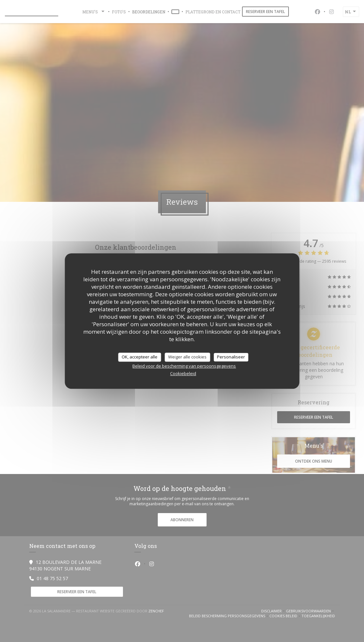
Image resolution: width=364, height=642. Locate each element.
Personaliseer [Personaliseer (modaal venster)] (231, 357)
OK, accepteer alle (140, 357)
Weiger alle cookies (187, 357)
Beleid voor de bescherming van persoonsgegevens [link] (184, 366)
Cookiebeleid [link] (183, 373)
